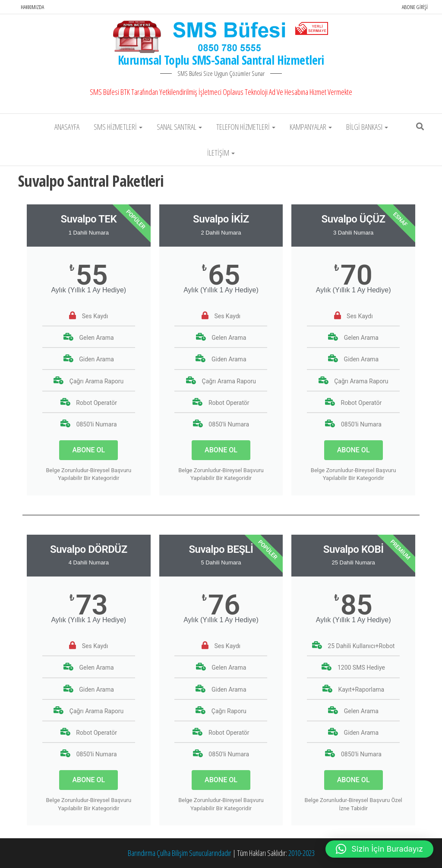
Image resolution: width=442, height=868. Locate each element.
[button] (379, 849)
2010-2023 (302, 853)
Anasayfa (67, 127)
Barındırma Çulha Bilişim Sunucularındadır (180, 853)
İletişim (221, 153)
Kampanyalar (311, 127)
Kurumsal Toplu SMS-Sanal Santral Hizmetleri (221, 60)
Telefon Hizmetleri (246, 127)
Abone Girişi (415, 7)
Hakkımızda (32, 7)
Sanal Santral (179, 127)
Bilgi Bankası (367, 127)
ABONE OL (88, 450)
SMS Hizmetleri (118, 127)
